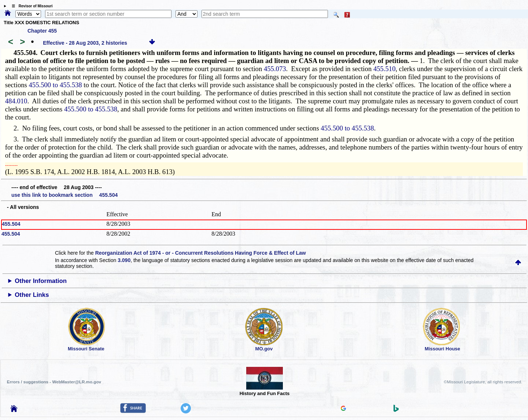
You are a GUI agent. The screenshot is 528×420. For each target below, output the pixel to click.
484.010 (16, 101)
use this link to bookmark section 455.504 (64, 195)
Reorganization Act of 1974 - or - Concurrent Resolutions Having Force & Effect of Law (201, 253)
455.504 (11, 224)
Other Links (32, 295)
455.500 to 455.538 (56, 85)
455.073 (275, 69)
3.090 (124, 260)
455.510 (385, 69)
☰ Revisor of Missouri (30, 6)
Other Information (41, 281)
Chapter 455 (42, 31)
